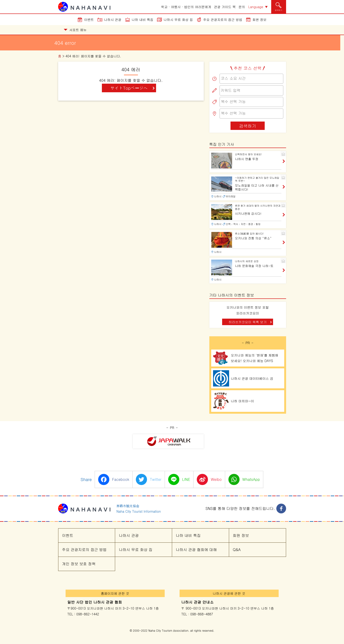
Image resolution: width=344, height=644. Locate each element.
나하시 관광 (113, 20)
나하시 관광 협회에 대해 (196, 550)
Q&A (237, 550)
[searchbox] (251, 78)
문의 (242, 7)
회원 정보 (259, 20)
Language (256, 7)
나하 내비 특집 (142, 20)
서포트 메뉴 (75, 30)
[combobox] (251, 79)
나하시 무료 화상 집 (178, 20)
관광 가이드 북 (225, 7)
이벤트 (89, 20)
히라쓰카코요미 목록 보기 (248, 322)
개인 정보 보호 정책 (79, 564)
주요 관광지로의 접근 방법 (223, 20)
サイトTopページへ (129, 88)
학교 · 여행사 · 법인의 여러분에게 (186, 7)
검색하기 (248, 126)
